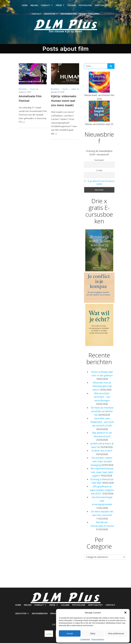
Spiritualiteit (102, 6)
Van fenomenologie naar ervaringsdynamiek (102, 502)
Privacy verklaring (89, 14)
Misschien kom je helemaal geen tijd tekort (102, 387)
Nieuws (34, 6)
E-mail (99, 171)
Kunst (33, 90)
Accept (70, 633)
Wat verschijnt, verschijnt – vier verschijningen (102, 398)
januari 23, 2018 (58, 93)
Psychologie (85, 6)
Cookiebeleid (85, 639)
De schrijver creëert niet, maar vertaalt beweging (102, 462)
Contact (36, 14)
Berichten (23, 90)
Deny (93, 633)
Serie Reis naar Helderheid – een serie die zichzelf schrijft (102, 423)
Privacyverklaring (98, 639)
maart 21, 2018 (25, 93)
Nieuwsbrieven (69, 14)
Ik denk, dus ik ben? (102, 451)
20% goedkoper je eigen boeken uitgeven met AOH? (102, 491)
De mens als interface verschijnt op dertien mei (102, 412)
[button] (125, 613)
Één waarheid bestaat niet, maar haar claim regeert (102, 473)
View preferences (116, 633)
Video (74, 90)
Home (25, 6)
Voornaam (99, 161)
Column (72, 6)
